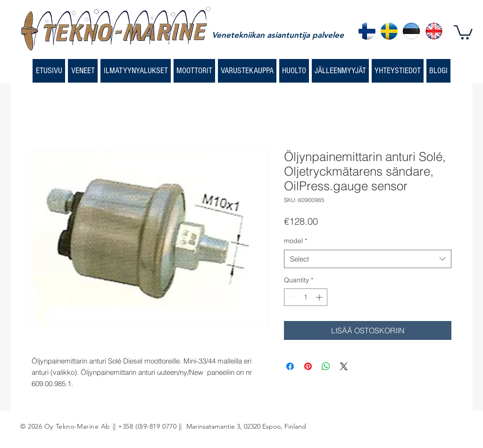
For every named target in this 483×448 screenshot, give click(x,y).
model (296, 241)
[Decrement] (291, 297)
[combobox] (368, 259)
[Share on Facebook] (290, 366)
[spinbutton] (306, 297)
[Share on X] (344, 366)
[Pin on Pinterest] (308, 366)
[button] (463, 32)
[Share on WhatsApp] (326, 366)
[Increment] (320, 297)
